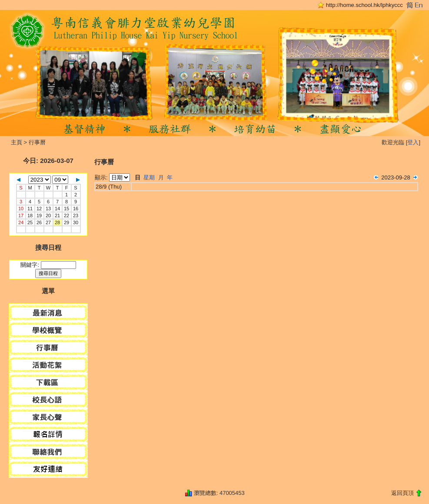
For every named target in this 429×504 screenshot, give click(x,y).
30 (76, 222)
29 (67, 222)
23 (76, 216)
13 (48, 209)
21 (57, 216)
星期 (149, 177)
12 (39, 209)
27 (48, 222)
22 (67, 216)
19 (39, 216)
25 (30, 222)
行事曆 (37, 142)
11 (30, 209)
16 (76, 209)
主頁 (17, 142)
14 (57, 209)
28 (57, 222)
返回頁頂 (402, 493)
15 (67, 209)
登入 (413, 142)
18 (30, 216)
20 (48, 216)
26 (39, 222)
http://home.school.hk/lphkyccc (364, 5)
